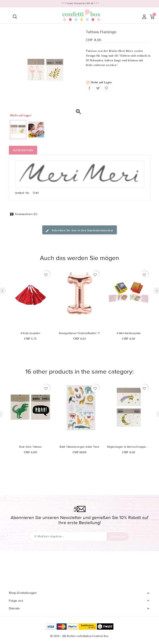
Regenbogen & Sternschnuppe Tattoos (129, 447)
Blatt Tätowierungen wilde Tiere (79, 447)
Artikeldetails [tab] (23, 150)
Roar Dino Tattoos (30, 447)
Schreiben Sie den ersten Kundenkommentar (79, 231)
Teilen (89, 88)
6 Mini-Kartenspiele (129, 333)
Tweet (98, 88)
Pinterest (106, 88)
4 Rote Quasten (30, 333)
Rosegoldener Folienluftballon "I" (80, 333)
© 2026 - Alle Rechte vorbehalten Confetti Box (79, 636)
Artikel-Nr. (22, 193)
